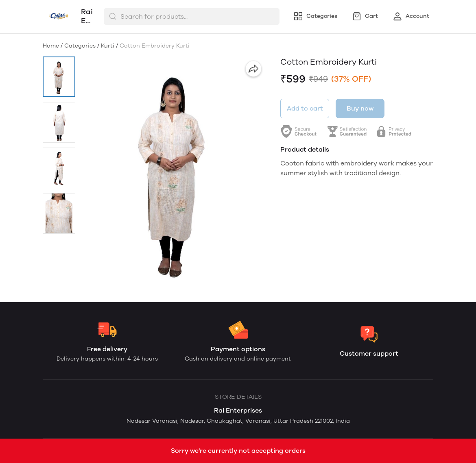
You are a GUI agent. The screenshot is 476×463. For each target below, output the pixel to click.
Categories (80, 46)
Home (51, 46)
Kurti (108, 46)
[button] (59, 77)
